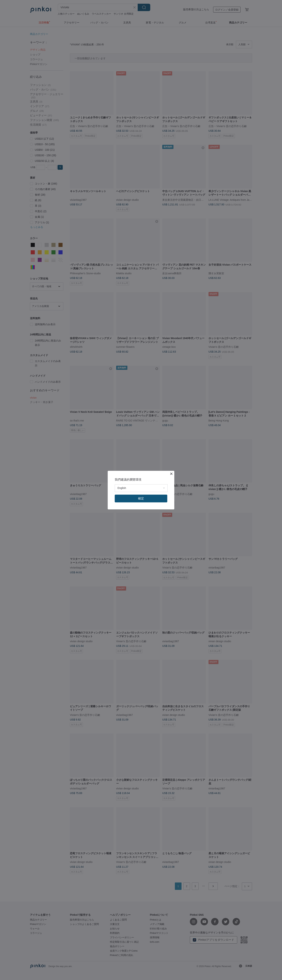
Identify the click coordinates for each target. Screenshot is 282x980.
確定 (141, 498)
